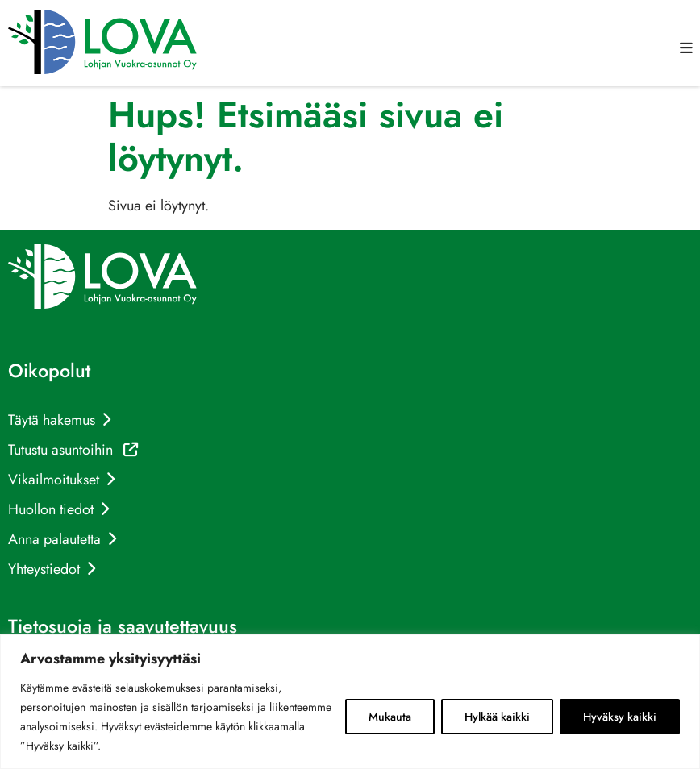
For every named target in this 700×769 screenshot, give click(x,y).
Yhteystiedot (44, 569)
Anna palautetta (54, 539)
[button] (686, 48)
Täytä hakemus (52, 420)
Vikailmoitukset (54, 480)
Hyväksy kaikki (620, 717)
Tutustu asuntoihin (73, 450)
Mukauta (390, 717)
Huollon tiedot (51, 509)
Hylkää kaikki (497, 717)
